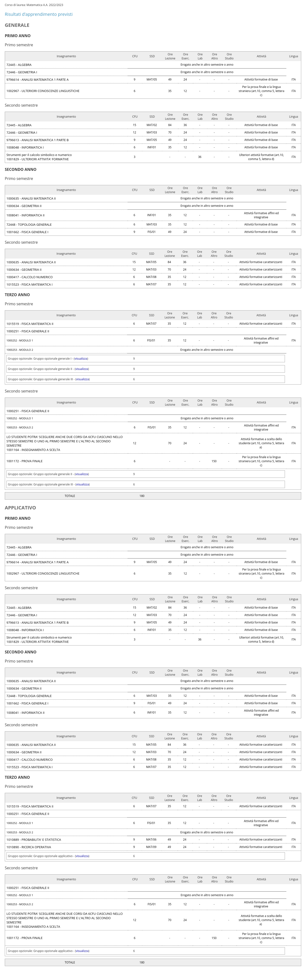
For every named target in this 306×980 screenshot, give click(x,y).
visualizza (81, 359)
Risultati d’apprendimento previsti (39, 14)
